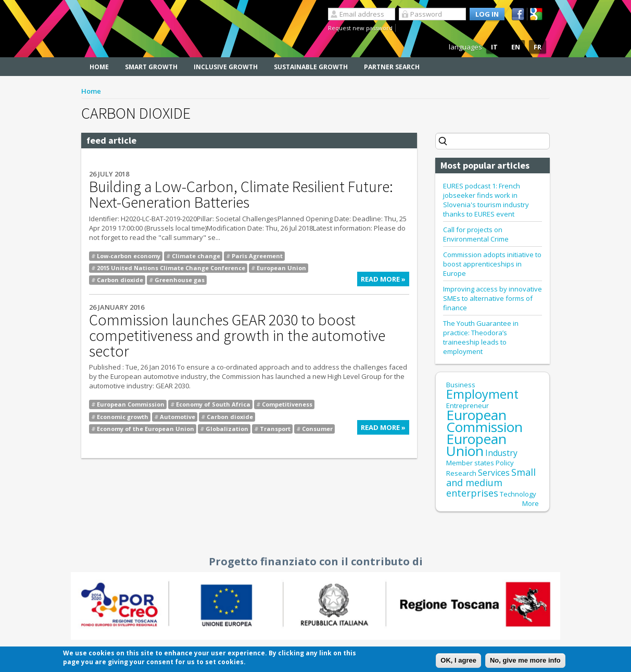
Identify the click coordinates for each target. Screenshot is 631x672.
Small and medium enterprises (491, 483)
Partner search (392, 67)
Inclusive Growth (226, 67)
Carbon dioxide (120, 280)
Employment (482, 394)
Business (461, 385)
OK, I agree (458, 661)
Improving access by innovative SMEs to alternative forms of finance (493, 298)
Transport (275, 429)
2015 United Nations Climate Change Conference (171, 268)
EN (516, 47)
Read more (385, 280)
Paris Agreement (257, 256)
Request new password (360, 28)
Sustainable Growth (311, 67)
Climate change (196, 256)
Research (461, 473)
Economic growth (123, 417)
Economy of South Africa (213, 404)
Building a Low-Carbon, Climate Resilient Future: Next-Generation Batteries (241, 194)
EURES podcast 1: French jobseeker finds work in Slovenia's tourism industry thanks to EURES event (486, 200)
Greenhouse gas (180, 280)
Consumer (317, 429)
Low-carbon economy (129, 256)
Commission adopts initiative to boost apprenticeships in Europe (492, 264)
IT (494, 47)
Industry (501, 453)
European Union (281, 268)
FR (538, 47)
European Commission (131, 404)
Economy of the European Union (146, 429)
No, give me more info (525, 661)
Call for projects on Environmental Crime (476, 234)
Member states (470, 463)
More (531, 503)
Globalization (227, 429)
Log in (487, 14)
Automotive (178, 417)
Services (494, 473)
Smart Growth (151, 67)
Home (99, 67)
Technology (518, 494)
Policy (505, 463)
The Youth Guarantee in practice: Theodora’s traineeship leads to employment (481, 337)
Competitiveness (287, 404)
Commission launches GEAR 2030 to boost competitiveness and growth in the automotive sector (237, 335)
